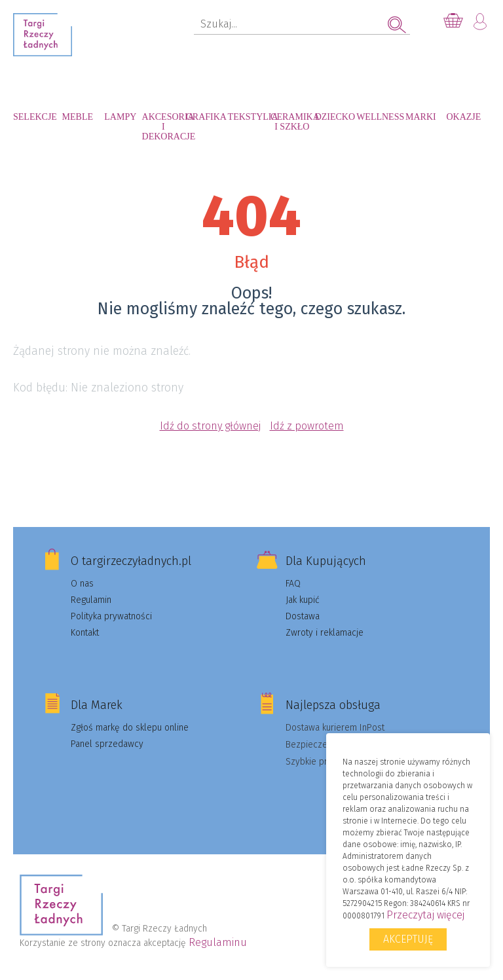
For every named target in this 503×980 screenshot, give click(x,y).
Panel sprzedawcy (107, 744)
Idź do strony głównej (210, 426)
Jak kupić (303, 600)
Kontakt (85, 633)
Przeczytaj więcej (425, 915)
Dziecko (335, 117)
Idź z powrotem (307, 426)
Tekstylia (250, 117)
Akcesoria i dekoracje (164, 123)
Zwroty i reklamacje (325, 633)
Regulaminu (218, 942)
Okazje (463, 117)
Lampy (120, 117)
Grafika (206, 117)
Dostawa (303, 616)
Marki (421, 117)
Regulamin (91, 600)
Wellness (378, 117)
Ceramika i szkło (292, 122)
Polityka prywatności (111, 616)
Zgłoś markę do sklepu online (130, 728)
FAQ (293, 584)
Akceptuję (408, 939)
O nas (82, 584)
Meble (78, 117)
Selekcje (35, 117)
